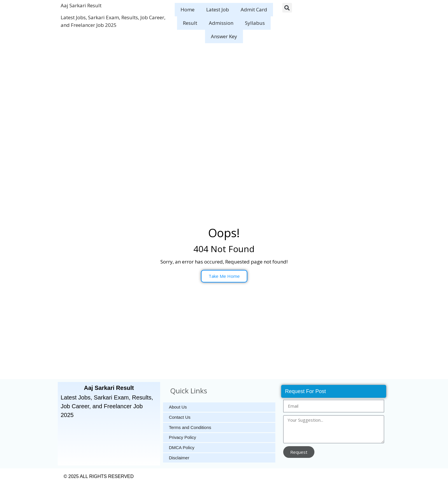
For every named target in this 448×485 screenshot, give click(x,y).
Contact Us (180, 417)
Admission (221, 23)
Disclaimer (179, 458)
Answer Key (224, 36)
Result (190, 23)
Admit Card (254, 9)
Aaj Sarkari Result (81, 5)
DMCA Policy (182, 448)
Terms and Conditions (190, 427)
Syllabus (255, 23)
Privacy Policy (182, 438)
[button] (287, 8)
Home (188, 9)
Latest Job (218, 9)
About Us (178, 407)
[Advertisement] (224, 90)
